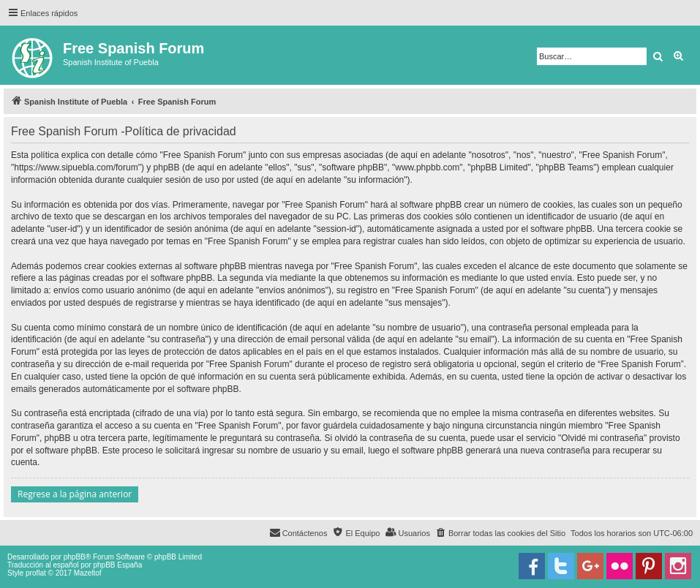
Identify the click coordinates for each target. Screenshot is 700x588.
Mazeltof (88, 573)
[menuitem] (500, 533)
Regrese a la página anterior (75, 494)
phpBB (75, 557)
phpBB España (117, 565)
